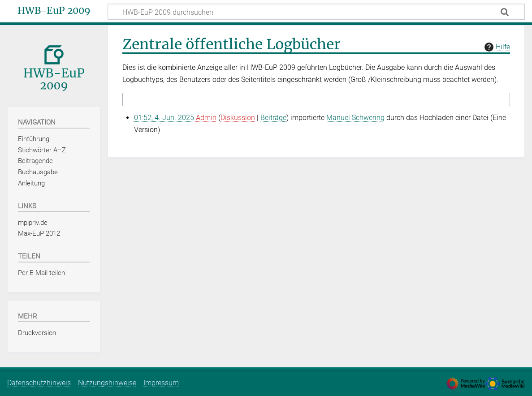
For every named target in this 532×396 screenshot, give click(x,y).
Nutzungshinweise (107, 383)
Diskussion (238, 118)
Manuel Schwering (355, 118)
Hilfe (496, 47)
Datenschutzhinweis (39, 383)
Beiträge (273, 118)
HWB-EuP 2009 (54, 11)
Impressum (161, 383)
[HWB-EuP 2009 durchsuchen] (316, 12)
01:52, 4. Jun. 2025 (164, 118)
